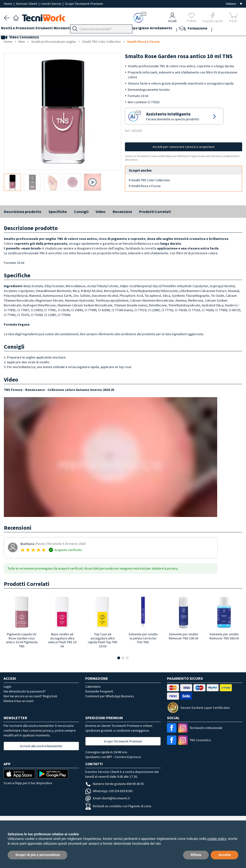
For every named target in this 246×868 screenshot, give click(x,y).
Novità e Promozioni (21, 29)
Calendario (93, 686)
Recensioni (122, 212)
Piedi (103, 29)
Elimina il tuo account (18, 701)
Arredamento (191, 29)
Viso (126, 29)
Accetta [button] (224, 855)
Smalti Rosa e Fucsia (143, 42)
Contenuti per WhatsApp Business (110, 696)
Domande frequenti (99, 691)
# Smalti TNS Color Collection (149, 180)
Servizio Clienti (27, 4)
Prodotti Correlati (155, 212)
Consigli (81, 212)
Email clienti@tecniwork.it (108, 798)
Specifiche (58, 212)
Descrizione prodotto (23, 212)
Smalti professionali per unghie (54, 42)
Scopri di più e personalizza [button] (37, 855)
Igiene (170, 29)
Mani (115, 29)
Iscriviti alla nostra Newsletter (41, 746)
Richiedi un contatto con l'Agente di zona (118, 806)
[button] (119, 658)
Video (101, 212)
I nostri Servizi (51, 4)
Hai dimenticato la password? (25, 691)
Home (8, 4)
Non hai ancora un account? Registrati (30, 696)
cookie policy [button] (217, 839)
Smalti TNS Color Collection (101, 42)
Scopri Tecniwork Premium (84, 4)
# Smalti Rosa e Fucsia (145, 186)
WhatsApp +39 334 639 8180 (109, 791)
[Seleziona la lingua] (234, 4)
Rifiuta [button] (196, 855)
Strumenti (50, 29)
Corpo (156, 29)
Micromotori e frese (79, 29)
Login (7, 686)
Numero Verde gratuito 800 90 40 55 (115, 784)
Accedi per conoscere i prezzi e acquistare (184, 147)
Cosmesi (140, 29)
